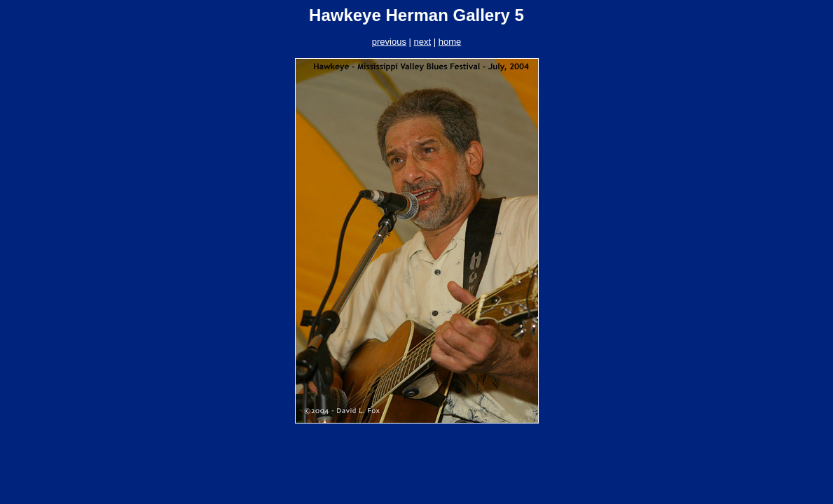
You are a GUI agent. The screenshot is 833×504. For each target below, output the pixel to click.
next (423, 42)
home (450, 42)
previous (389, 42)
